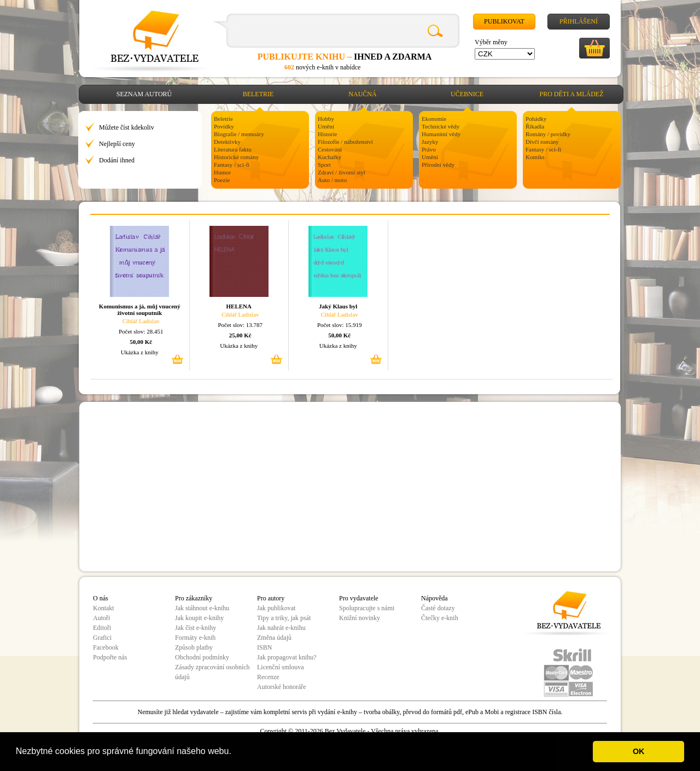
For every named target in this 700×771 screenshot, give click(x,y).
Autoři (101, 618)
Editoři (102, 628)
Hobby (326, 119)
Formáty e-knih (195, 638)
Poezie (222, 180)
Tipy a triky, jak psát (284, 618)
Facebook (106, 647)
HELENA (239, 306)
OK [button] (639, 751)
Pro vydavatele (359, 598)
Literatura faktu (233, 149)
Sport (324, 165)
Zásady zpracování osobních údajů (212, 672)
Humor (222, 172)
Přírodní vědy (438, 165)
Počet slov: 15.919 (340, 325)
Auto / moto (332, 180)
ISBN (264, 647)
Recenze (268, 677)
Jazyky (430, 142)
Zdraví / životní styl (342, 172)
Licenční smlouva (281, 667)
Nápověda (434, 598)
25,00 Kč (240, 335)
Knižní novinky (360, 618)
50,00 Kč (141, 342)
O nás (101, 598)
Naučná (362, 94)
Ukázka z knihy (140, 352)
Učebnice (467, 94)
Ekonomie (434, 119)
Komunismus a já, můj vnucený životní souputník (140, 309)
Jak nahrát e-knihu (281, 628)
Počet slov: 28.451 (141, 331)
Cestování (330, 149)
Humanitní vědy (441, 134)
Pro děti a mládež (572, 94)
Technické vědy (441, 126)
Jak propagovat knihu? (287, 657)
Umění (326, 126)
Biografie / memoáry (239, 134)
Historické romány (236, 157)
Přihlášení (579, 21)
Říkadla (535, 126)
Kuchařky (329, 157)
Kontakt (104, 608)
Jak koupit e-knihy (199, 618)
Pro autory (271, 598)
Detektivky (227, 142)
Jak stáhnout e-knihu (202, 608)
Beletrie (258, 94)
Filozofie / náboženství (345, 142)
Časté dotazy (438, 608)
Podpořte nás (110, 657)
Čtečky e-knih (440, 618)
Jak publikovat (276, 608)
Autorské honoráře (282, 687)
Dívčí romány (542, 142)
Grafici (102, 638)
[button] (235, 752)
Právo (429, 149)
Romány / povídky (548, 134)
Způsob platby (194, 647)
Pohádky (536, 119)
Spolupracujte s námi (367, 608)
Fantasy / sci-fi (232, 165)
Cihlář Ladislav (141, 321)
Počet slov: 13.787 (240, 325)
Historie (327, 134)
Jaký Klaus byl (338, 306)
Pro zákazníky (194, 598)
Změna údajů (274, 638)
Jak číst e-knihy (196, 628)
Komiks (535, 157)
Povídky (224, 126)
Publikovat (504, 21)
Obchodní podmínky (202, 657)
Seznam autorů (144, 94)
